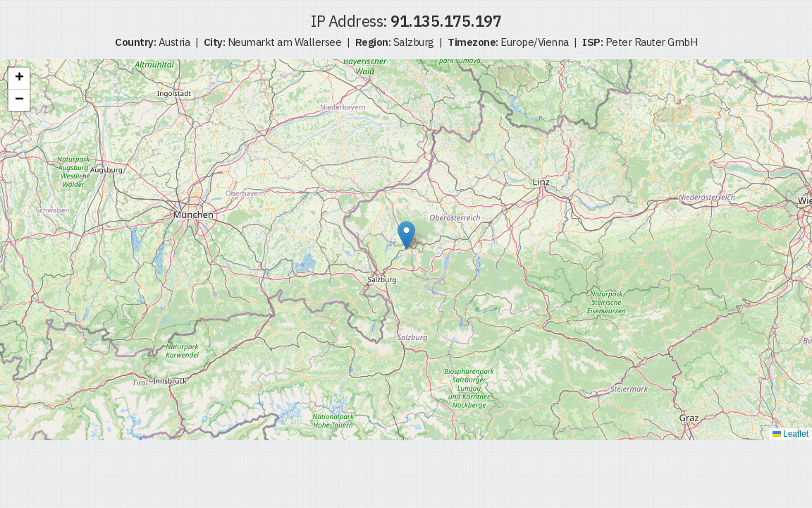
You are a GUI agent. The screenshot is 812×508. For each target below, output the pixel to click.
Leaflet (791, 434)
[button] (406, 235)
